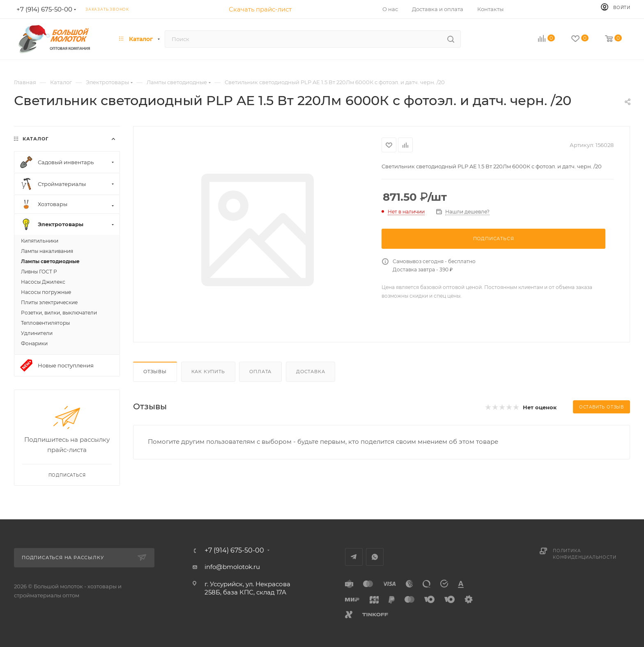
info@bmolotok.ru (232, 567)
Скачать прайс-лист (260, 9)
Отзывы (155, 372)
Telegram (354, 557)
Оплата (260, 372)
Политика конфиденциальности (584, 554)
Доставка (310, 372)
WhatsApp (375, 557)
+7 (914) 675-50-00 (234, 551)
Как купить (208, 372)
